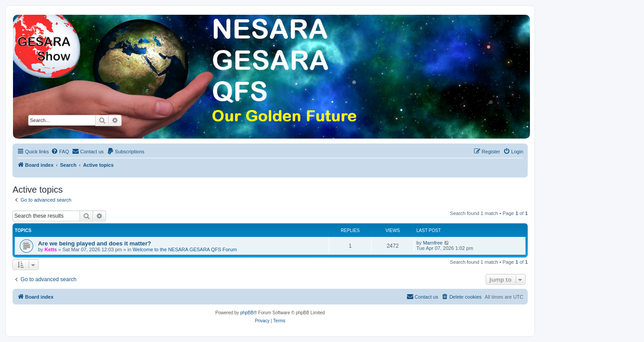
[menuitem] (60, 152)
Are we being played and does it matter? (95, 243)
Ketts (51, 249)
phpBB (247, 313)
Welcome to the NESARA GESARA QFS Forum (185, 249)
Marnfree (433, 243)
